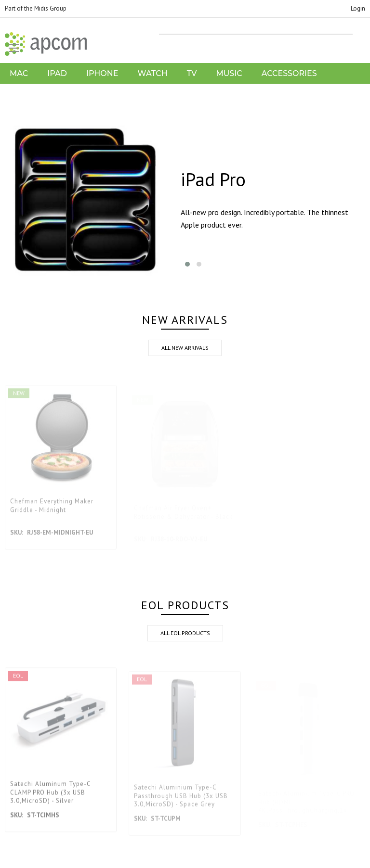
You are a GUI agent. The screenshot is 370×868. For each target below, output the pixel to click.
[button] (187, 264)
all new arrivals (185, 348)
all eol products (185, 633)
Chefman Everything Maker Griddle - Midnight (52, 512)
